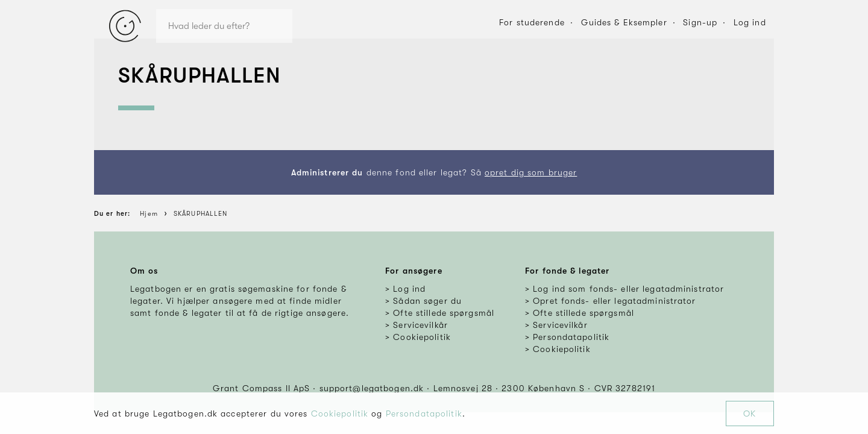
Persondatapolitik (424, 414)
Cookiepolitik (340, 414)
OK (750, 414)
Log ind (750, 22)
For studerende (532, 22)
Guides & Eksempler (624, 22)
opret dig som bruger (531, 172)
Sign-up (700, 22)
